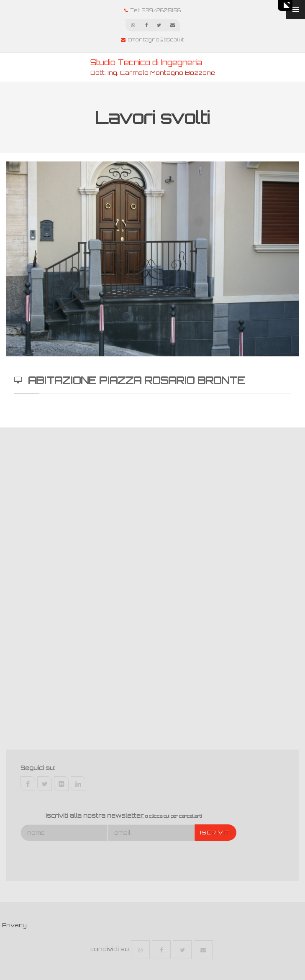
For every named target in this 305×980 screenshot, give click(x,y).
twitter (45, 784)
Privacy (14, 925)
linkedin (78, 784)
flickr (61, 784)
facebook (28, 784)
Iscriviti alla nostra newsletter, (124, 816)
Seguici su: (38, 768)
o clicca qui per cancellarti (174, 816)
